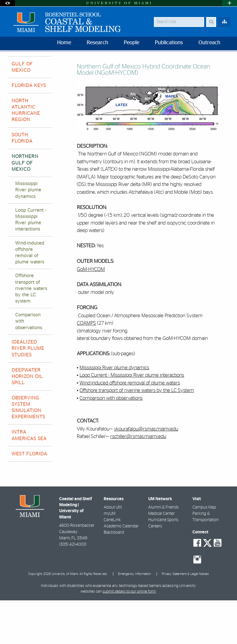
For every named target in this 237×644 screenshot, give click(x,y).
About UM (113, 551)
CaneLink (112, 564)
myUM (110, 557)
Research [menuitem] (97, 43)
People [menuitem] (132, 43)
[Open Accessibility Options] (7, 3)
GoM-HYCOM (91, 313)
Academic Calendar (121, 570)
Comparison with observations (29, 365)
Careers (155, 570)
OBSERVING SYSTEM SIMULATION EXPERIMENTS (28, 451)
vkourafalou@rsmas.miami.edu (146, 473)
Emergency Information (134, 618)
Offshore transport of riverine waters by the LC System (137, 434)
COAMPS (86, 367)
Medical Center (162, 557)
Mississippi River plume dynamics (28, 234)
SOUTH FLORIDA (22, 182)
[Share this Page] (227, 61)
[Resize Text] (215, 61)
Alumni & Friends (163, 551)
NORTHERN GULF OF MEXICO (74, 64)
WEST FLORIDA (29, 498)
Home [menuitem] (64, 43)
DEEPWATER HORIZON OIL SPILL (27, 420)
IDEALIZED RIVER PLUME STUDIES (28, 392)
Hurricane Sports (163, 564)
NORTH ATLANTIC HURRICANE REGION (26, 154)
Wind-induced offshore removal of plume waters (30, 296)
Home (13, 64)
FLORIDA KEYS (29, 129)
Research (35, 64)
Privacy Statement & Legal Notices (185, 618)
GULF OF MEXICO (22, 111)
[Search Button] (211, 22)
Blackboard (114, 576)
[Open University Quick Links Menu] (230, 3)
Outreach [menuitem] (209, 43)
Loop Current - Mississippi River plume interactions (31, 264)
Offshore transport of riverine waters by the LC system (31, 332)
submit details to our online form (129, 635)
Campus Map (204, 551)
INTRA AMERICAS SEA (29, 479)
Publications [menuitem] (169, 43)
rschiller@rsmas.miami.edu (138, 480)
